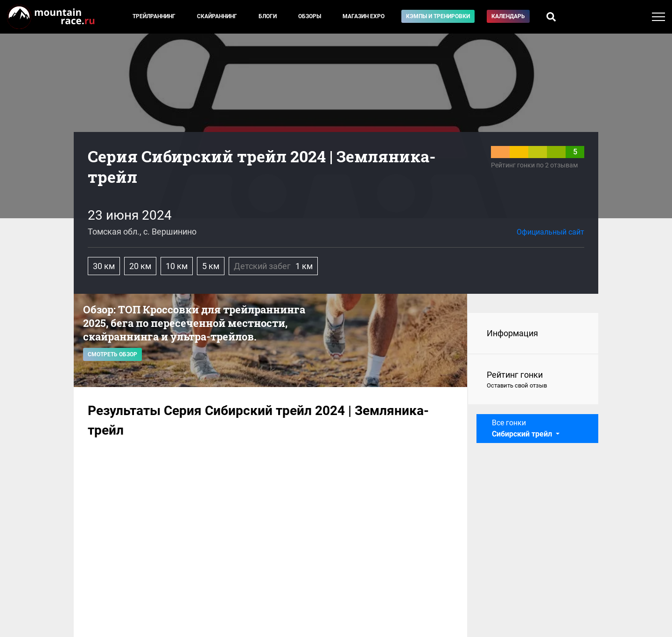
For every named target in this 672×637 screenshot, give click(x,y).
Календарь (508, 16)
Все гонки (523, 428)
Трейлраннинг (154, 16)
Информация (512, 333)
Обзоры (310, 16)
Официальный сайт (550, 232)
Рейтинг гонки (533, 380)
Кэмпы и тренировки (438, 16)
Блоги (268, 16)
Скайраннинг (217, 16)
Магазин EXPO (364, 16)
